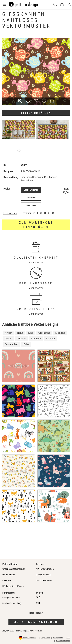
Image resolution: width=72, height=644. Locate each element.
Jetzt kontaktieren (36, 622)
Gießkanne (44, 333)
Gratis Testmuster (44, 580)
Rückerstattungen (63, 641)
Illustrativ (36, 339)
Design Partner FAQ (12, 603)
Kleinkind (60, 333)
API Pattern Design (45, 569)
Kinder (8, 333)
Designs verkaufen (11, 598)
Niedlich (22, 339)
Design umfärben (36, 113)
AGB (68, 638)
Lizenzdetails (10, 213)
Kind (31, 333)
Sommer (50, 339)
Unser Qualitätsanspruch (14, 569)
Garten (9, 339)
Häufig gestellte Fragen (13, 586)
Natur (20, 333)
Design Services (44, 575)
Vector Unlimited (31, 190)
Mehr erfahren (36, 262)
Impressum (45, 638)
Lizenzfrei (26, 213)
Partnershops (9, 575)
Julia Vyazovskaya (30, 171)
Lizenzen (7, 580)
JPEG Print (31, 198)
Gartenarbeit (12, 344)
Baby (26, 344)
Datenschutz (58, 638)
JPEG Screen (31, 205)
